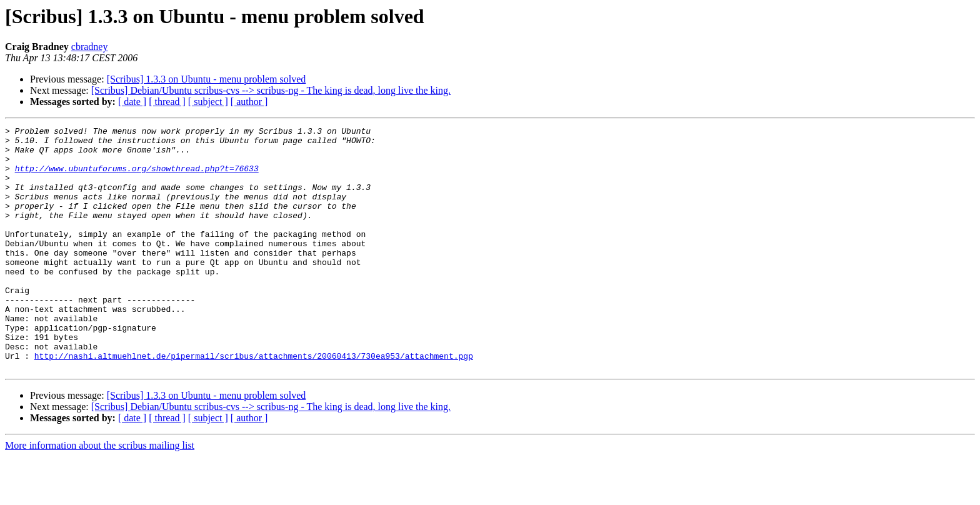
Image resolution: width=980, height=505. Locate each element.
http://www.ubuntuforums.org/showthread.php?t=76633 (137, 177)
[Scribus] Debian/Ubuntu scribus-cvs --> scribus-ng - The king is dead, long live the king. (271, 90)
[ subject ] (208, 102)
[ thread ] (167, 102)
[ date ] (132, 102)
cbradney (90, 47)
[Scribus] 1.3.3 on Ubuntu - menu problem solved (207, 79)
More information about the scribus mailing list (100, 494)
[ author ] (249, 102)
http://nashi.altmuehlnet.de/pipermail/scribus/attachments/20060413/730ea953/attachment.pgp (254, 402)
